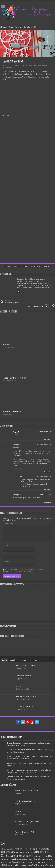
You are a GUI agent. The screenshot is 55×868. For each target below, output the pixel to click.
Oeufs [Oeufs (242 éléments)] (36, 865)
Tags (36, 660)
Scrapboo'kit (36, 266)
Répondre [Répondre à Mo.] (48, 489)
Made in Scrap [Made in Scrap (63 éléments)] (27, 865)
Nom (5, 546)
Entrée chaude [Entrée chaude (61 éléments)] (23, 860)
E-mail (6, 554)
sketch (46, 266)
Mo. (6, 65)
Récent (5, 660)
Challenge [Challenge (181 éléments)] (26, 856)
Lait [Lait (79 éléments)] (9, 865)
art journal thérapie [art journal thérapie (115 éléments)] (28, 849)
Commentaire (8, 523)
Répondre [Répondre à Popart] (48, 439)
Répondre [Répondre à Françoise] (48, 472)
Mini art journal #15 (12, 411)
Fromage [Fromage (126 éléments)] (38, 862)
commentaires (26, 660)
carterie (17, 266)
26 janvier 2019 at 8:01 (45, 495)
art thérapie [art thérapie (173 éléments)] (43, 849)
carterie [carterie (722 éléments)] (15, 856)
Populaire (14, 660)
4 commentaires (42, 65)
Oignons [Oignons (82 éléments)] (42, 865)
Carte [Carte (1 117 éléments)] (5, 856)
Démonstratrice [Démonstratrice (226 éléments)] (9, 859)
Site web (6, 562)
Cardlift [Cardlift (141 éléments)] (45, 852)
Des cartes (18, 27)
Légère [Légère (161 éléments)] (18, 865)
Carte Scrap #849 (19, 302)
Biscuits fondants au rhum (25, 665)
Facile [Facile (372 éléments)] (38, 859)
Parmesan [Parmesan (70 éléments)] (50, 865)
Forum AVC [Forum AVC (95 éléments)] (16, 862)
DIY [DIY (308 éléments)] (50, 856)
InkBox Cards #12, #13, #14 (15, 378)
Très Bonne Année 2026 (24, 676)
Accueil (4, 27)
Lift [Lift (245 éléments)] (12, 865)
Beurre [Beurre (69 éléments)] (28, 852)
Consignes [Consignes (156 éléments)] (36, 856)
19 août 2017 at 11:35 (45, 432)
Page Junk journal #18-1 (24, 707)
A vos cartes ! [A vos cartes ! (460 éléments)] (17, 852)
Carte (8, 266)
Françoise (17, 445)
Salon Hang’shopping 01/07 (36, 306)
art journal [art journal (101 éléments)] (15, 849)
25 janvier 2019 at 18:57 (45, 477)
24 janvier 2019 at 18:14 (45, 445)
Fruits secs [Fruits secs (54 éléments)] (46, 862)
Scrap (11, 27)
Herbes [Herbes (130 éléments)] (4, 865)
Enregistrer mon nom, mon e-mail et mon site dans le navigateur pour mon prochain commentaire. (23, 571)
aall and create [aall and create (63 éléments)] (6, 849)
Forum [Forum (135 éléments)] (8, 862)
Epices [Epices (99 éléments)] (31, 860)
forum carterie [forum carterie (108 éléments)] (27, 862)
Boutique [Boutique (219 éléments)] (36, 852)
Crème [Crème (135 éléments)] (45, 856)
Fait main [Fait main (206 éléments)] (47, 859)
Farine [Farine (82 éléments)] (3, 862)
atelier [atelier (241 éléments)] (4, 852)
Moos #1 (7, 344)
